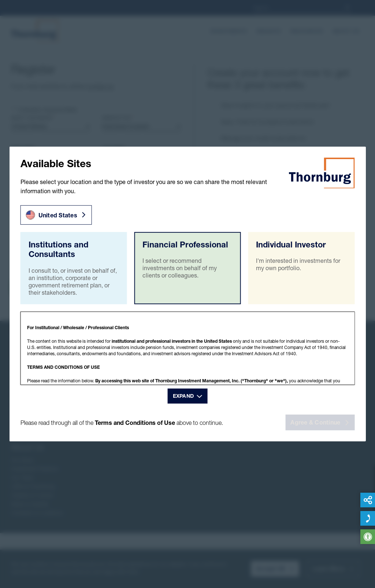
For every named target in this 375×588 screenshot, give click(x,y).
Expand (183, 396)
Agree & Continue (320, 422)
